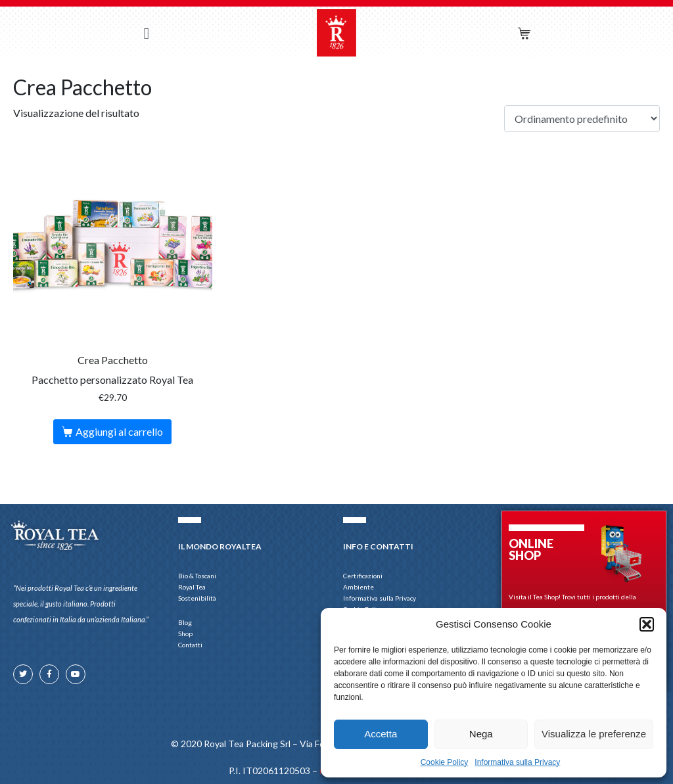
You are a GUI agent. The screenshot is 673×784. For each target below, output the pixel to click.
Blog (185, 622)
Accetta (381, 734)
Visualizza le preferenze (594, 734)
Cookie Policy (445, 762)
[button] (647, 624)
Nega (481, 734)
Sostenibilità (197, 598)
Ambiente (359, 587)
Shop (189, 634)
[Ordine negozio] (582, 119)
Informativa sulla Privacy (517, 762)
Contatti (190, 645)
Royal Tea (192, 587)
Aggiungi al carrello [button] (119, 431)
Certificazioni (363, 576)
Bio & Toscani (197, 576)
